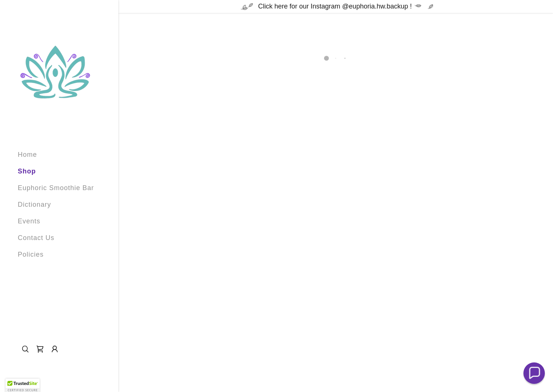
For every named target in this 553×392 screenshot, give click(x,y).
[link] (55, 72)
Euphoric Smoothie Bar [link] (56, 188)
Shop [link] (27, 171)
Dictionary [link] (34, 205)
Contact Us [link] (36, 238)
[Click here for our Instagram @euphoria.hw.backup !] (336, 6)
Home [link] (27, 155)
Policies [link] (31, 254)
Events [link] (29, 221)
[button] (40, 349)
